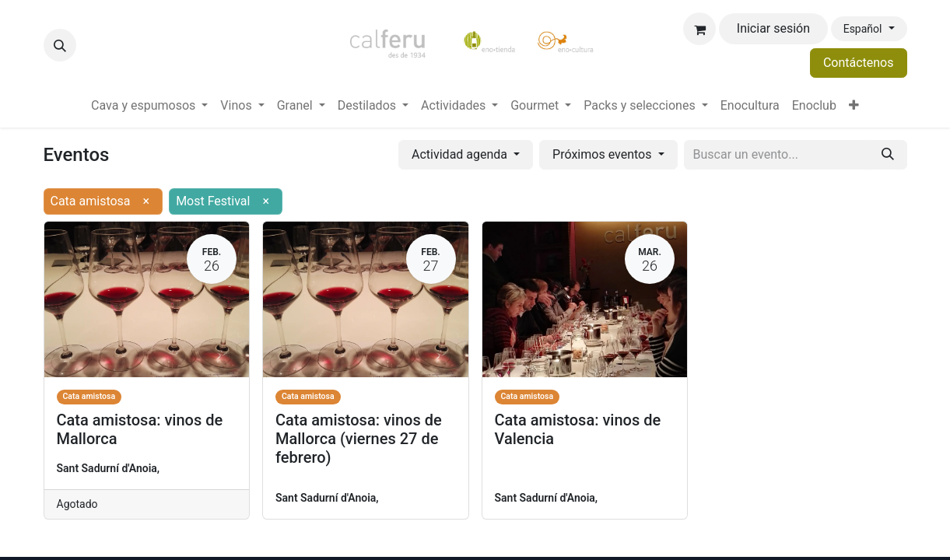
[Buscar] (888, 155)
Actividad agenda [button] (461, 154)
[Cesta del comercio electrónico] (699, 29)
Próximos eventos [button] (603, 154)
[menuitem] (149, 106)
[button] (60, 45)
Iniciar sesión (773, 28)
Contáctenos (859, 63)
